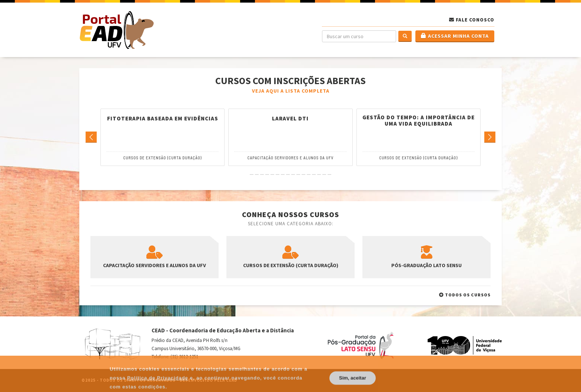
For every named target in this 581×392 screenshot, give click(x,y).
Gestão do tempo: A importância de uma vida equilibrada (419, 121)
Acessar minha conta (455, 36)
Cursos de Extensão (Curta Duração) (163, 158)
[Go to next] (490, 137)
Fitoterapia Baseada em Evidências (163, 119)
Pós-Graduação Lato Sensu (426, 257)
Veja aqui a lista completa (291, 91)
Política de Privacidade (158, 386)
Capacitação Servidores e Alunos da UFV (291, 158)
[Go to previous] (91, 137)
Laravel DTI (290, 119)
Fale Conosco (475, 20)
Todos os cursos (465, 295)
